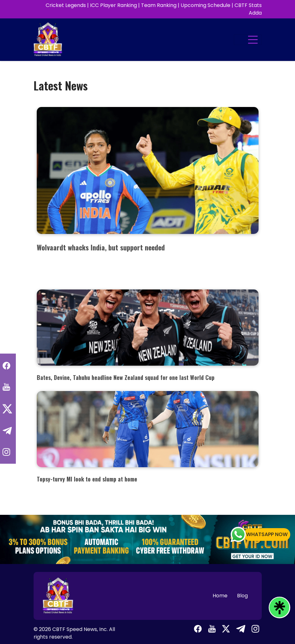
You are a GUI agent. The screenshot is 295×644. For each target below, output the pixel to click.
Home (220, 596)
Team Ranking (159, 5)
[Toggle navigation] (248, 40)
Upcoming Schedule (205, 5)
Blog (242, 596)
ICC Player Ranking (113, 5)
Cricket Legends (66, 5)
